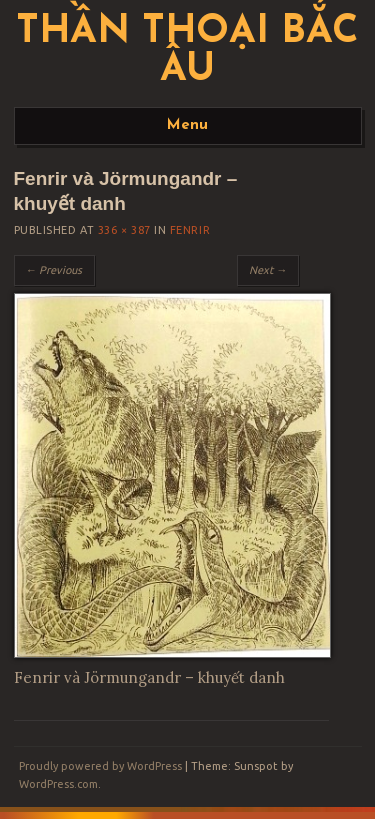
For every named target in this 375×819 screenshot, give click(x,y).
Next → (268, 270)
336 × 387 (124, 230)
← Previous (54, 270)
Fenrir (190, 230)
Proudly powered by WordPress (100, 766)
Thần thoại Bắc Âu (187, 52)
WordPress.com (58, 784)
